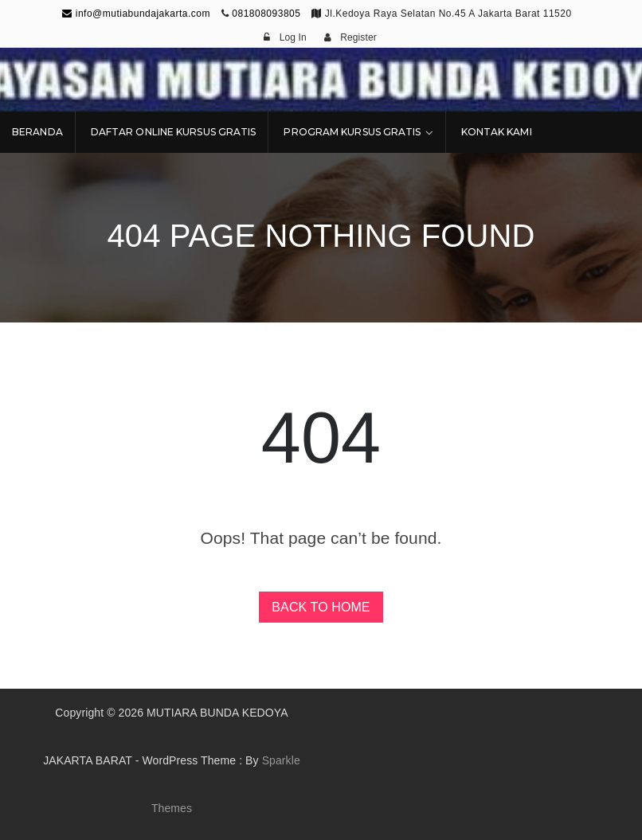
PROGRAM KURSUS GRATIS (352, 132)
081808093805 (266, 14)
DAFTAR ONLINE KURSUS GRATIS (174, 132)
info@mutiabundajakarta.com (136, 14)
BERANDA (37, 132)
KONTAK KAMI (497, 132)
